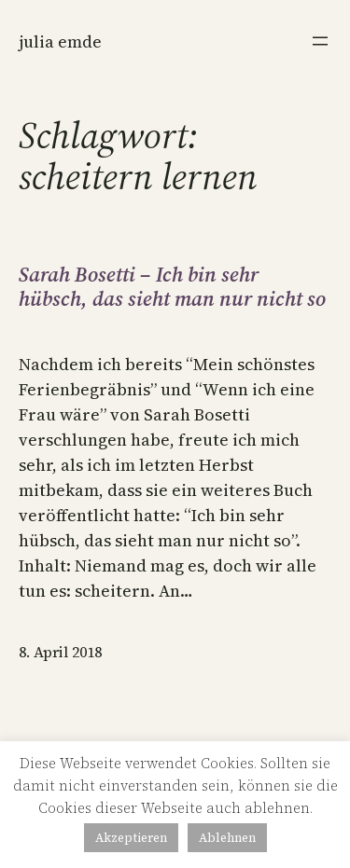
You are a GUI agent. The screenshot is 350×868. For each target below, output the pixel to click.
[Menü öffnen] (320, 41)
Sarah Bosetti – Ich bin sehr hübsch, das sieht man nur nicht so (172, 287)
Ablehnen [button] (227, 838)
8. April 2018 (60, 652)
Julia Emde (60, 41)
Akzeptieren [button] (131, 838)
